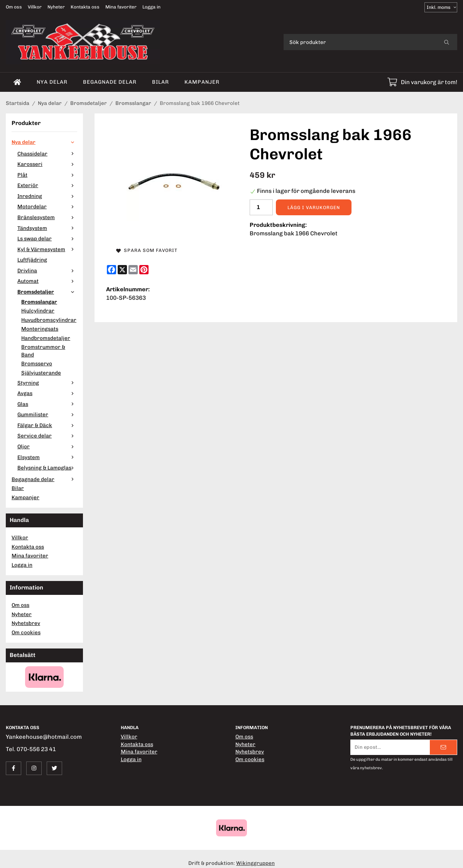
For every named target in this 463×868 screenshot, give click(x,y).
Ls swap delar (47, 238)
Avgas (47, 393)
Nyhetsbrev (26, 623)
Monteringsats (40, 329)
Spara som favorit (147, 250)
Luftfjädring (32, 260)
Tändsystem (47, 228)
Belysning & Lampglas (47, 468)
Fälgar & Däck (47, 425)
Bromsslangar (39, 302)
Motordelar (47, 206)
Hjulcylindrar (38, 311)
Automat (47, 281)
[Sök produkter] (360, 42)
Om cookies (26, 632)
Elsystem (47, 457)
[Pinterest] (144, 270)
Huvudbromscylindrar (49, 320)
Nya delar (52, 82)
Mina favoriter (121, 7)
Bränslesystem (47, 217)
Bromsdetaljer (47, 292)
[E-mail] (133, 270)
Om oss (14, 7)
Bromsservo (37, 363)
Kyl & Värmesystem (47, 249)
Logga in (151, 7)
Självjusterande (41, 373)
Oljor (47, 446)
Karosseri (47, 164)
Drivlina (47, 270)
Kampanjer (202, 82)
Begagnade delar (110, 82)
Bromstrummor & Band (43, 351)
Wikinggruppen (255, 863)
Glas (47, 404)
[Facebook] (112, 270)
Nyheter (56, 7)
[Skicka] (443, 747)
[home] (17, 82)
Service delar (47, 436)
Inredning (47, 196)
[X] (122, 270)
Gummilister (47, 414)
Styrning (47, 383)
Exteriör (47, 185)
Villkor (35, 7)
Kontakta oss (85, 7)
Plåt (47, 175)
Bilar (161, 82)
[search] (447, 42)
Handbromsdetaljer (46, 338)
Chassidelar (47, 154)
